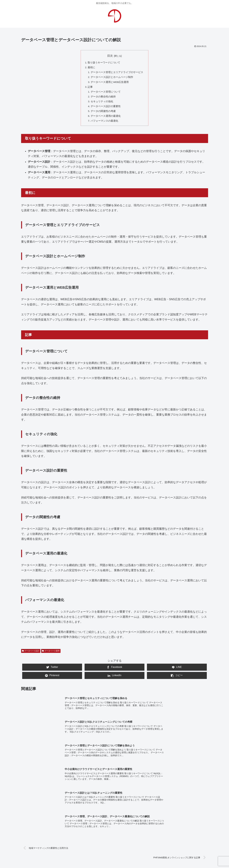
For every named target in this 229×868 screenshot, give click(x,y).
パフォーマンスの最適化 (105, 123)
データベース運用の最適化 (106, 118)
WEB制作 (47, 813)
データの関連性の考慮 (103, 113)
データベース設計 (31, 653)
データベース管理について (106, 93)
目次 (110, 56)
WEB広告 (86, 813)
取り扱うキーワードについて (104, 63)
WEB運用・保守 (67, 813)
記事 (90, 88)
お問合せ (115, 838)
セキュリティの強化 (102, 103)
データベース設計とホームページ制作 (112, 78)
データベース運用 (51, 653)
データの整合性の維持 (103, 98)
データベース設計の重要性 (106, 108)
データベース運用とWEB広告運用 (110, 83)
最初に (91, 68)
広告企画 (145, 813)
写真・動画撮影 (106, 813)
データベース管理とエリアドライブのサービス (117, 73)
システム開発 (128, 813)
